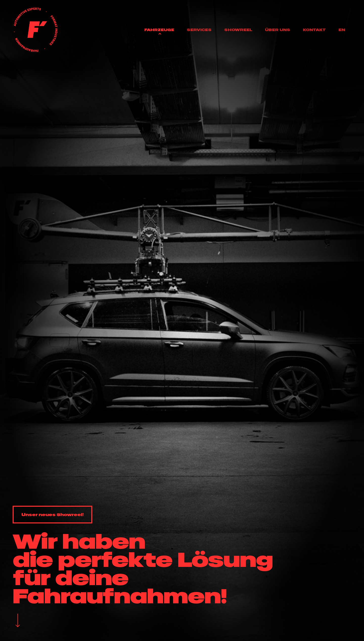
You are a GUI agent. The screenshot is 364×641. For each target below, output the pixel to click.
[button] (52, 515)
